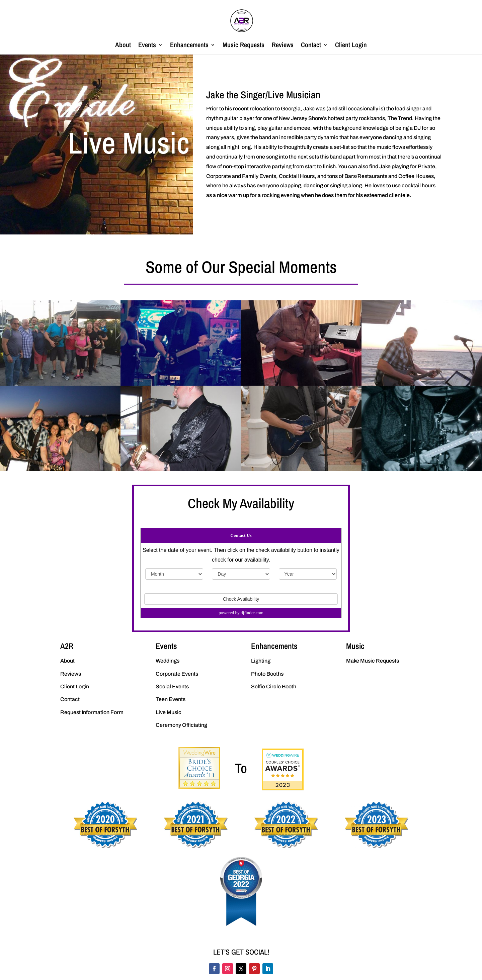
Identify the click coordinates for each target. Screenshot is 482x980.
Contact (311, 46)
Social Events (172, 687)
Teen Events (171, 699)
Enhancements (189, 46)
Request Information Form (92, 712)
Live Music (169, 712)
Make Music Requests (373, 661)
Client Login (351, 46)
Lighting (261, 661)
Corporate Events (177, 674)
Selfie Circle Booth (274, 687)
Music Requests (244, 46)
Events (147, 46)
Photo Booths (267, 674)
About (123, 46)
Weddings (168, 661)
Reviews (283, 46)
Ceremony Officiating (181, 725)
